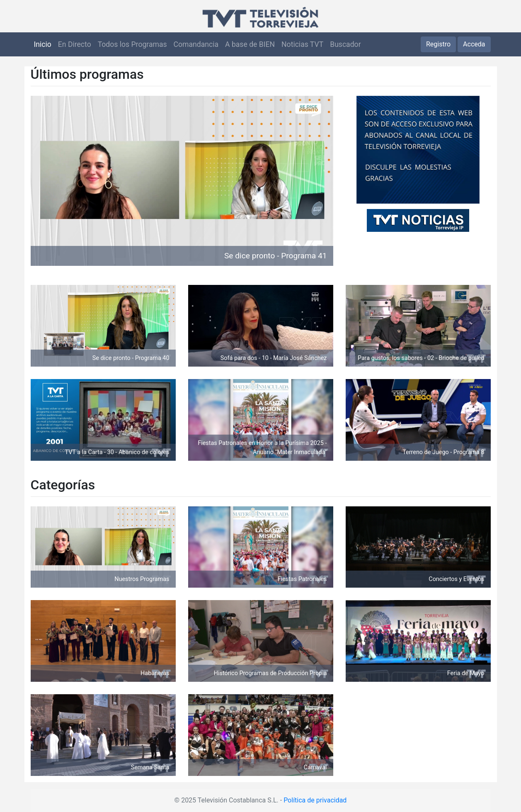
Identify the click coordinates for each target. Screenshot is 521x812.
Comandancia (196, 44)
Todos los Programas (132, 44)
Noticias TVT (302, 44)
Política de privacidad (315, 800)
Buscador (345, 44)
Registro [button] (438, 44)
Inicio (43, 44)
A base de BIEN (250, 44)
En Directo (75, 44)
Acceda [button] (474, 44)
